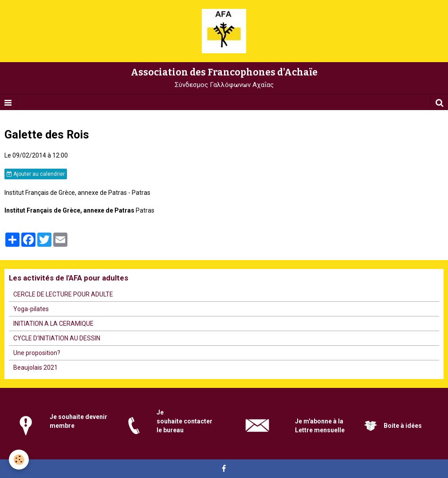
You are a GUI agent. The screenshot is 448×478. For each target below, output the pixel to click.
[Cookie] (19, 460)
